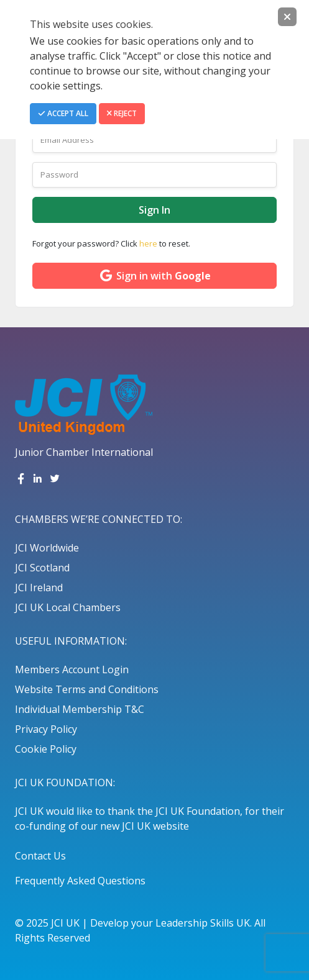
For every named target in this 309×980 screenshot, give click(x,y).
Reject (122, 113)
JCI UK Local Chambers (68, 607)
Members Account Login (72, 669)
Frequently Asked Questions (80, 881)
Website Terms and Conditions (87, 689)
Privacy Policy (46, 729)
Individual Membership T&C (80, 709)
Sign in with (154, 276)
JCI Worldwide (47, 548)
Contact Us (40, 856)
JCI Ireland (39, 588)
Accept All (63, 113)
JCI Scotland (42, 568)
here (148, 243)
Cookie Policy (46, 749)
